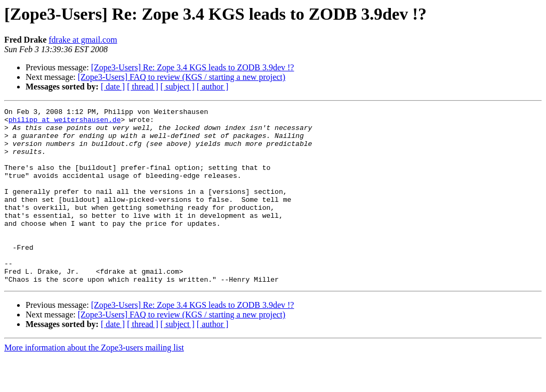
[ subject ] (178, 87)
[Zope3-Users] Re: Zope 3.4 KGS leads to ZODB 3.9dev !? (193, 67)
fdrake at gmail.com (83, 40)
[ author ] (213, 87)
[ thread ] (143, 87)
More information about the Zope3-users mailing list (94, 383)
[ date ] (113, 87)
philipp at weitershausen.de (65, 123)
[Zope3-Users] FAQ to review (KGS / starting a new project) (182, 77)
